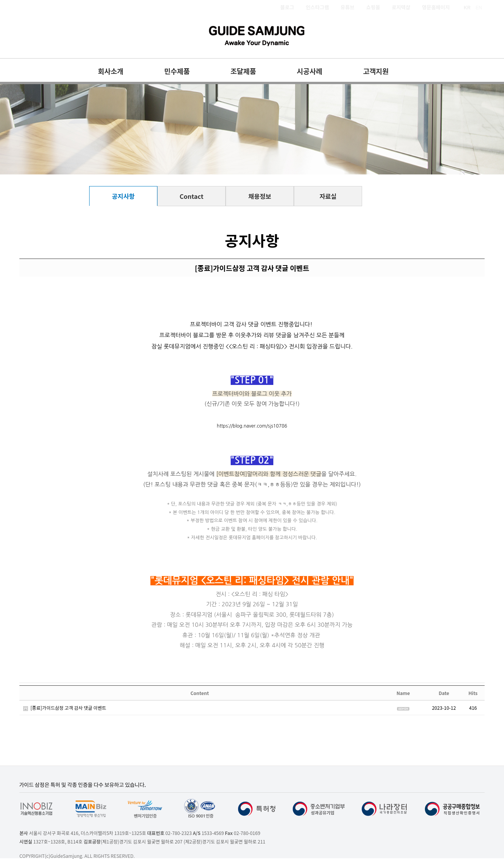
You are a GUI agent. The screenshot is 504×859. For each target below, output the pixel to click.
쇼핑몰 (373, 7)
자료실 (328, 196)
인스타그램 (318, 7)
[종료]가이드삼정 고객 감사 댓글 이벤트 (68, 708)
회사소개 (110, 71)
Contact (191, 196)
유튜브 (348, 7)
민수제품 (177, 71)
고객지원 (376, 71)
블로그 (287, 7)
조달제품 (243, 71)
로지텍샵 (401, 7)
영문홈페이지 (436, 7)
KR (467, 8)
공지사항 (123, 196)
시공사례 (309, 71)
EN (479, 8)
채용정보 (260, 196)
